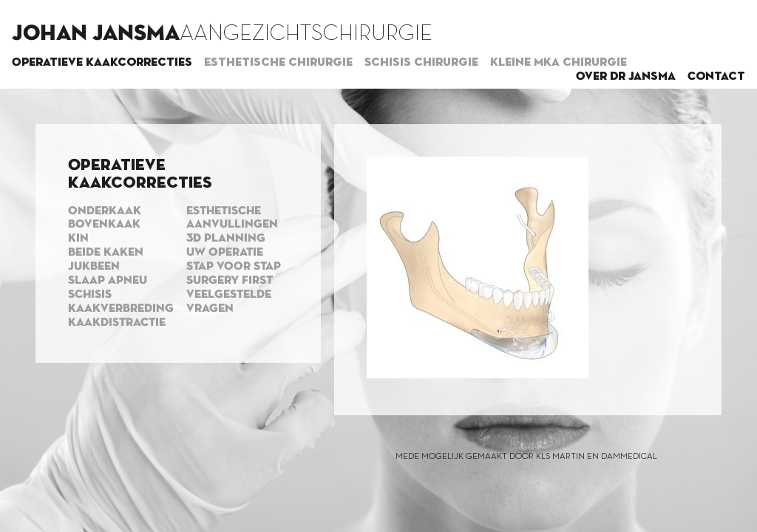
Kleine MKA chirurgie (559, 63)
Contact (716, 77)
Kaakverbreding (121, 309)
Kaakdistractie (117, 323)
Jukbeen (94, 267)
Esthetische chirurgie (278, 63)
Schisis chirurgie (421, 63)
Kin (78, 239)
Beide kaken (106, 253)
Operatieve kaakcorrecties (102, 63)
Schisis (90, 295)
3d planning (226, 239)
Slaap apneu (108, 281)
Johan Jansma (96, 34)
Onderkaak (105, 211)
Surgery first (230, 281)
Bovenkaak (104, 225)
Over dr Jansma (626, 77)
